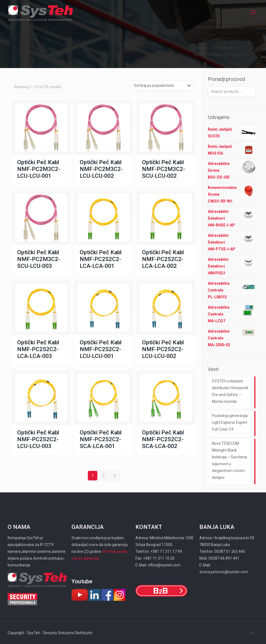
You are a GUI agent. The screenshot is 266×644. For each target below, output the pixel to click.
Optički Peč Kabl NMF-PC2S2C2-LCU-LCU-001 (101, 349)
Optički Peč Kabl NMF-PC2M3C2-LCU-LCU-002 (101, 169)
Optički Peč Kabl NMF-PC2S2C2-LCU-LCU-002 (163, 349)
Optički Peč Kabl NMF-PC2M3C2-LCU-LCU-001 (39, 169)
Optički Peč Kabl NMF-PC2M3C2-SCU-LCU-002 (163, 169)
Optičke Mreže (214, 41)
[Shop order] (162, 85)
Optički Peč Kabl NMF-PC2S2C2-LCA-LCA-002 (163, 259)
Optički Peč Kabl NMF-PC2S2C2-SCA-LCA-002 (163, 439)
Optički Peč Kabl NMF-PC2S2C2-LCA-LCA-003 (38, 349)
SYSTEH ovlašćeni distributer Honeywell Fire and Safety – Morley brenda (230, 391)
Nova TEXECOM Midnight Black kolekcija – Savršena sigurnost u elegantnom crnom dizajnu (229, 460)
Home (214, 20)
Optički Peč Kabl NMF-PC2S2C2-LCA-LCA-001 (101, 259)
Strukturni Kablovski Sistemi (219, 27)
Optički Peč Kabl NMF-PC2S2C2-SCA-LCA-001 (101, 439)
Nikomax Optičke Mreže (214, 48)
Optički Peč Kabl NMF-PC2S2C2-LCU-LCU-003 (38, 439)
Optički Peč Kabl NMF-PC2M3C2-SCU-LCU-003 (39, 259)
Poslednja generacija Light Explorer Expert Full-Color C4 (230, 422)
